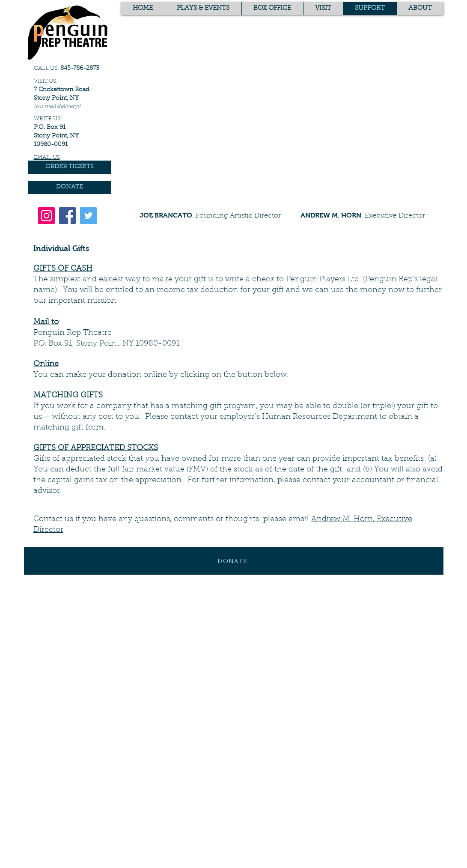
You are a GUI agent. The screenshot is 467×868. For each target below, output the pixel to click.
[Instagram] (46, 216)
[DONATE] (70, 187)
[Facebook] (67, 216)
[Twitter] (88, 216)
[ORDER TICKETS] (70, 167)
